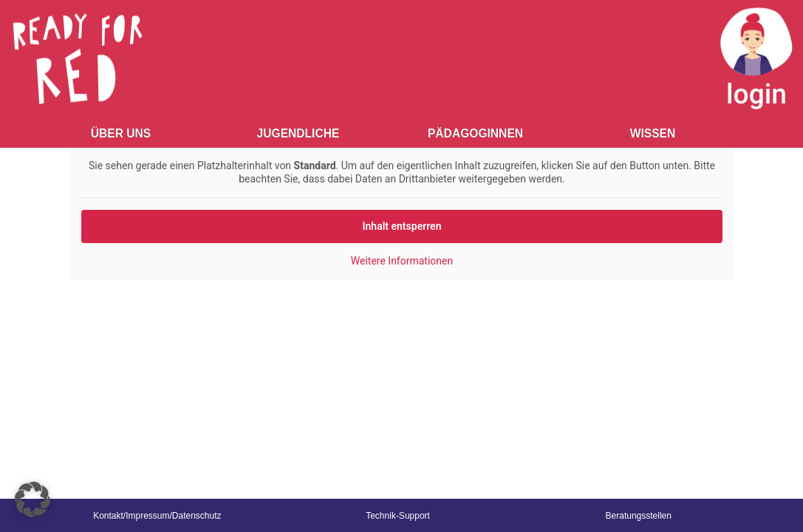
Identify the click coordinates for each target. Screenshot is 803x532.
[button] (33, 499)
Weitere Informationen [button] (401, 261)
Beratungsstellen (639, 516)
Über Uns (121, 133)
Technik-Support (398, 516)
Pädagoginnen (475, 133)
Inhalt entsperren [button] (401, 226)
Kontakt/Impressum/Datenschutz (157, 516)
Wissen (653, 133)
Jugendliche (298, 133)
